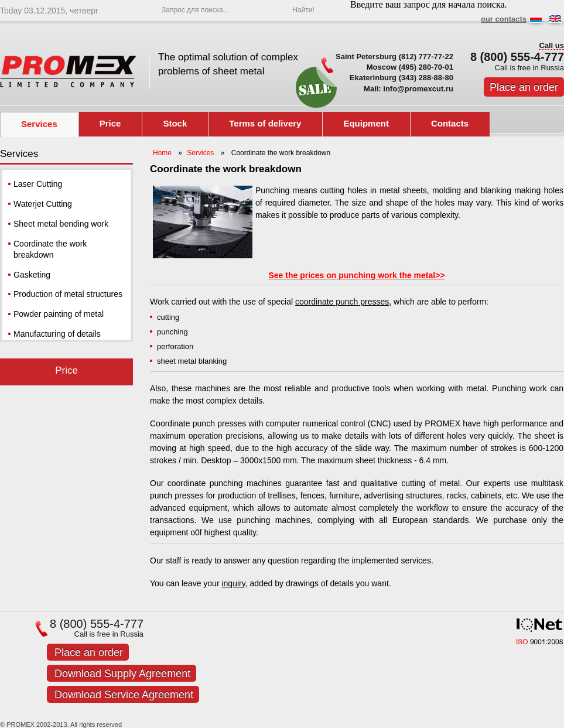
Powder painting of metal (59, 314)
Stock (175, 123)
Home (162, 153)
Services (39, 124)
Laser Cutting (38, 184)
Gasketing (32, 275)
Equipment (366, 123)
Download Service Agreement (124, 695)
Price (110, 123)
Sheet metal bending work (61, 224)
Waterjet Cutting (43, 204)
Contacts (450, 123)
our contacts (504, 19)
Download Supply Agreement (122, 674)
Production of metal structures (68, 294)
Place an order (524, 87)
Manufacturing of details (57, 334)
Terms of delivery (265, 123)
